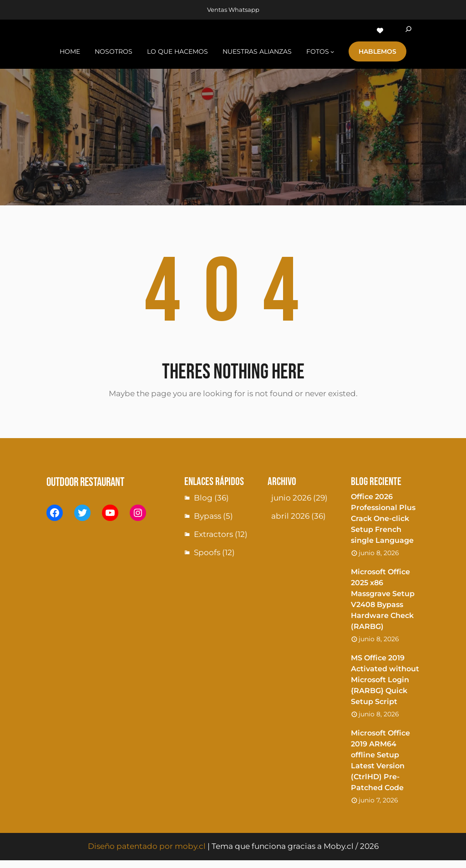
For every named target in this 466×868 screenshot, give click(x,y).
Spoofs (207, 552)
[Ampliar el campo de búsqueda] (408, 31)
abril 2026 (290, 516)
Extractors (213, 534)
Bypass (208, 516)
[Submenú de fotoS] (332, 51)
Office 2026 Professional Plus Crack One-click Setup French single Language (383, 518)
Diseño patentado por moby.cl (147, 846)
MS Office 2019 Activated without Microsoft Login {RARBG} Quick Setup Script (385, 680)
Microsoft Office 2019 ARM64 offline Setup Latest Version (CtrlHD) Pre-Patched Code (380, 760)
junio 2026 (291, 498)
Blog (203, 498)
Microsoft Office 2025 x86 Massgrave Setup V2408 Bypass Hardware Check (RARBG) (383, 599)
